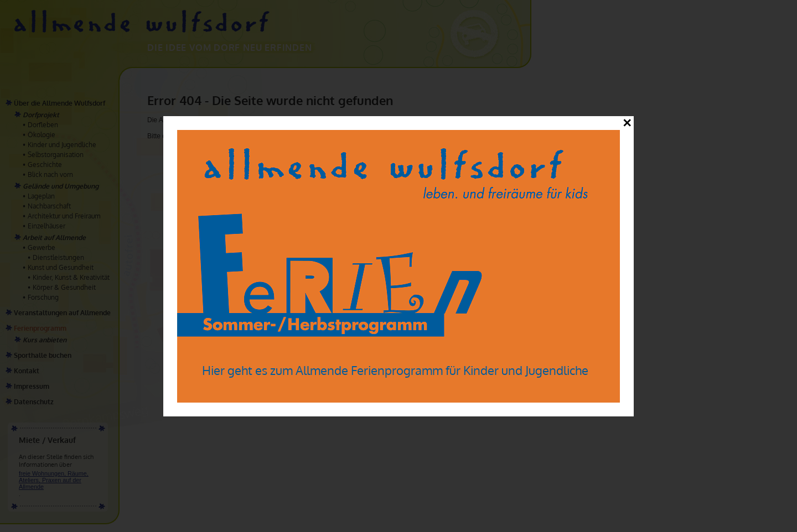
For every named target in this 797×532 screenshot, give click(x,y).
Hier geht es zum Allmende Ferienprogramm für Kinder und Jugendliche (395, 370)
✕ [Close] (627, 123)
